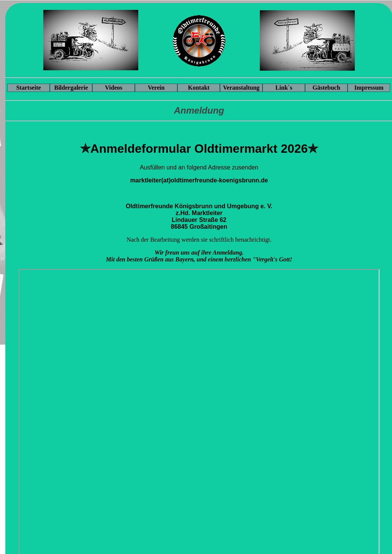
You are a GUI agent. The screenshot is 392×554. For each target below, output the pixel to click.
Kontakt (199, 88)
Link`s (284, 88)
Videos (114, 88)
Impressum (369, 88)
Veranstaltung (241, 88)
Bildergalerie (71, 88)
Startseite (29, 88)
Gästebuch (326, 88)
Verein (156, 88)
